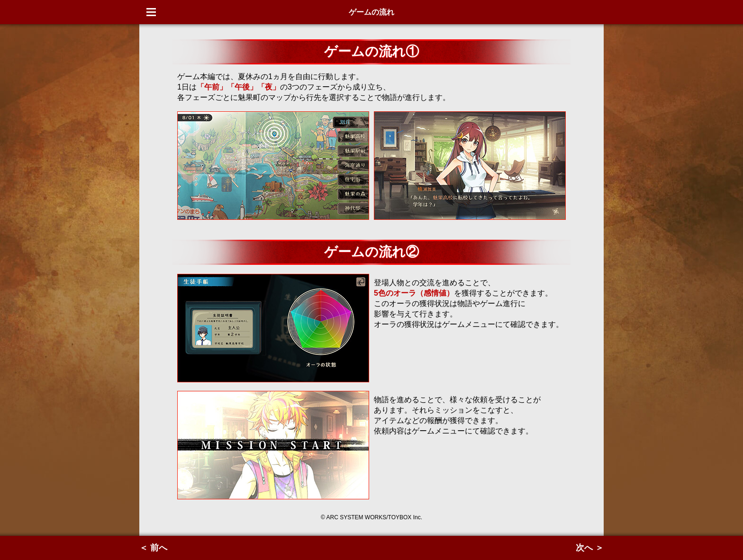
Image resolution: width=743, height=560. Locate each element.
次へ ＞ (590, 548)
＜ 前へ (153, 548)
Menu (151, 12)
